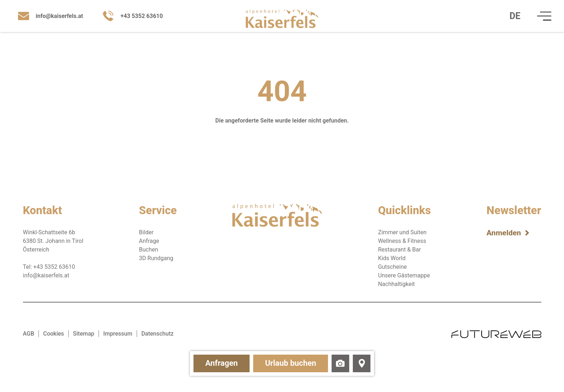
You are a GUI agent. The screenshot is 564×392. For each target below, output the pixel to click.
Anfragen (211, 362)
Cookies (54, 334)
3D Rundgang (156, 258)
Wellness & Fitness (402, 241)
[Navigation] (540, 18)
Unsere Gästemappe (404, 275)
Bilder (146, 232)
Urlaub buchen (295, 362)
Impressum (118, 334)
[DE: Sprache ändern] (511, 18)
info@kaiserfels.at (46, 275)
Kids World (392, 258)
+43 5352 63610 (54, 267)
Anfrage (149, 241)
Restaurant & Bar (399, 250)
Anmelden (504, 233)
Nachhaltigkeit (396, 284)
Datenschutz (158, 334)
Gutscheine (392, 267)
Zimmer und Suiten (402, 232)
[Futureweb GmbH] (496, 334)
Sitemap (84, 334)
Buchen (148, 250)
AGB (29, 334)
